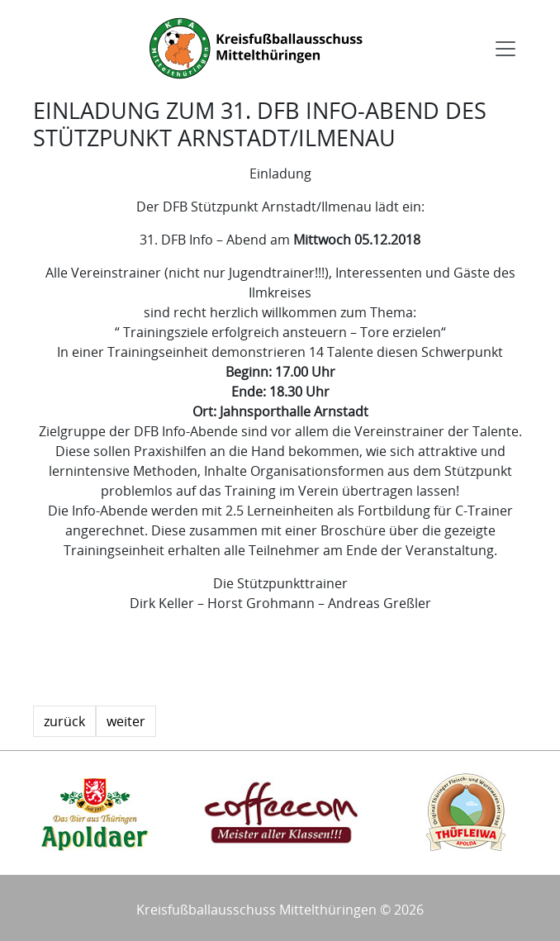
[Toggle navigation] (505, 49)
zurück (64, 721)
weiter (126, 721)
